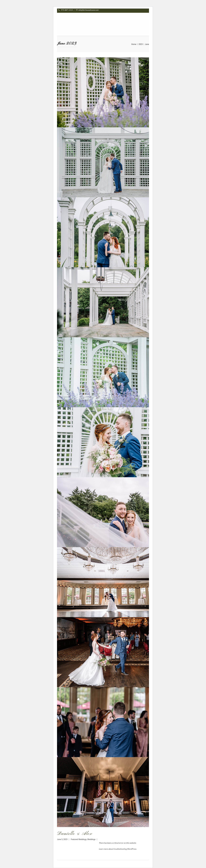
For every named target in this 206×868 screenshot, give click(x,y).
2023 (141, 44)
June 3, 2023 (62, 839)
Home (134, 44)
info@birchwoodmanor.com (87, 10)
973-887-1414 (68, 10)
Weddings (91, 839)
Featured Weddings (79, 839)
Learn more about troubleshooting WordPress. (118, 849)
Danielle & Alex (75, 834)
